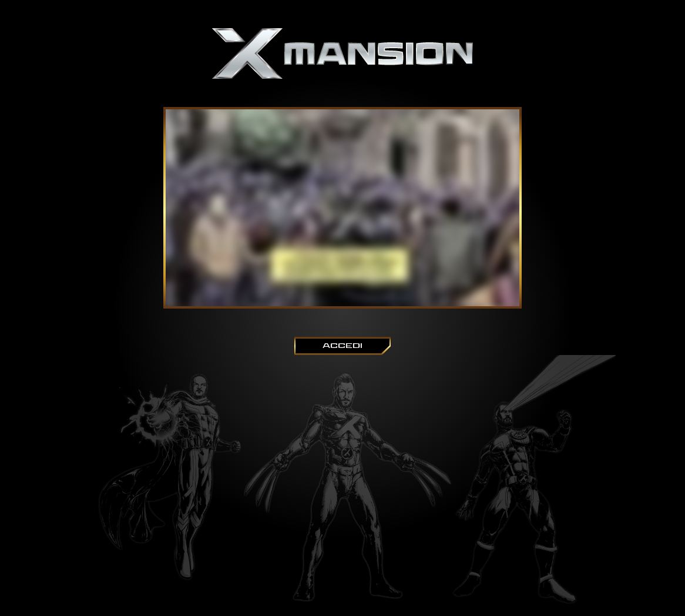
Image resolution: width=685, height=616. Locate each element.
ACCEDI (342, 346)
